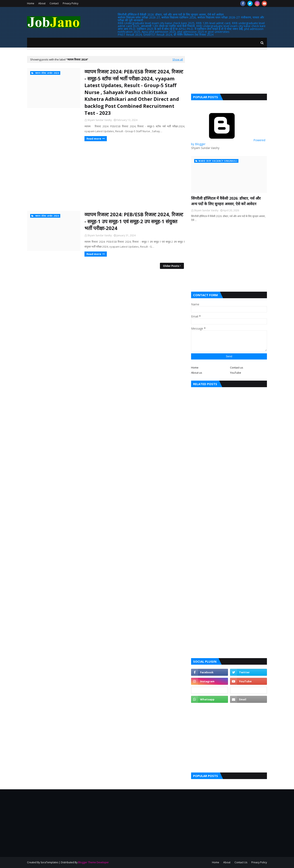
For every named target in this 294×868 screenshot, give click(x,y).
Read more (94, 139)
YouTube (236, 373)
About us (197, 373)
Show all (178, 59)
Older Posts (171, 266)
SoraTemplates (49, 862)
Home (31, 3)
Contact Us (241, 862)
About (42, 3)
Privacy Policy (71, 3)
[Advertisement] (106, 176)
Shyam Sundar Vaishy (100, 120)
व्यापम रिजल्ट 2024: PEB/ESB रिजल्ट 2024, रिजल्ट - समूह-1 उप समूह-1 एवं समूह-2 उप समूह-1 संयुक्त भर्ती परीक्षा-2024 (134, 221)
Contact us (237, 367)
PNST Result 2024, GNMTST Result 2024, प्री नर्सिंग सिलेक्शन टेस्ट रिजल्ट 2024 (166, 35)
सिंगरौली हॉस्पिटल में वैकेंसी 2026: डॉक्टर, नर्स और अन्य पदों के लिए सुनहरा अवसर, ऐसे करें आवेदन (171, 14)
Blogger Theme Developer (93, 862)
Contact (54, 3)
